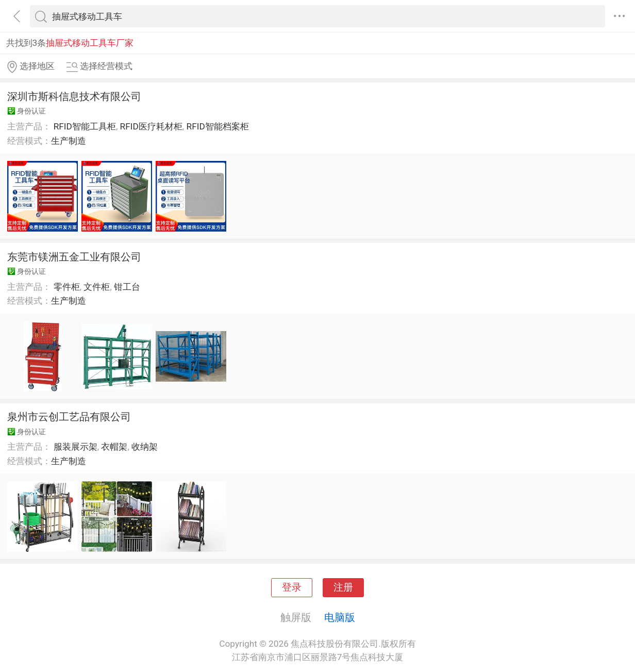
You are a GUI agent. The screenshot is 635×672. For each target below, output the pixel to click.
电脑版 (340, 617)
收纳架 (145, 447)
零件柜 (67, 287)
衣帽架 (114, 447)
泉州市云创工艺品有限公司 (69, 417)
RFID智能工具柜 (85, 126)
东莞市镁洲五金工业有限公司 (74, 257)
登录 (292, 587)
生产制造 (69, 141)
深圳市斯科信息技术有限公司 (74, 96)
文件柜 (97, 287)
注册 (343, 587)
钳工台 (127, 287)
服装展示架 (76, 447)
